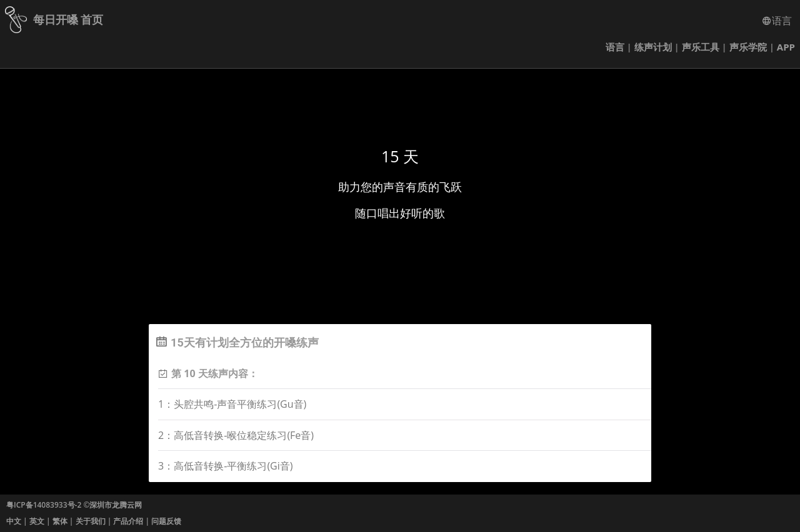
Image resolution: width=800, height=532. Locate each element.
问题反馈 (166, 521)
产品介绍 (128, 521)
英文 (37, 521)
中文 (14, 521)
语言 (777, 21)
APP (786, 47)
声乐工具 (701, 47)
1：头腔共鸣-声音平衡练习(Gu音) (232, 404)
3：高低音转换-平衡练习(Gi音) (225, 466)
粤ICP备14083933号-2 (44, 505)
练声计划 (653, 47)
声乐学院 (748, 47)
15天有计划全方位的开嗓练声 (245, 342)
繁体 (60, 521)
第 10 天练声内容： (215, 373)
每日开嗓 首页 (68, 20)
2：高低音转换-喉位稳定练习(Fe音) (236, 435)
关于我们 (91, 521)
